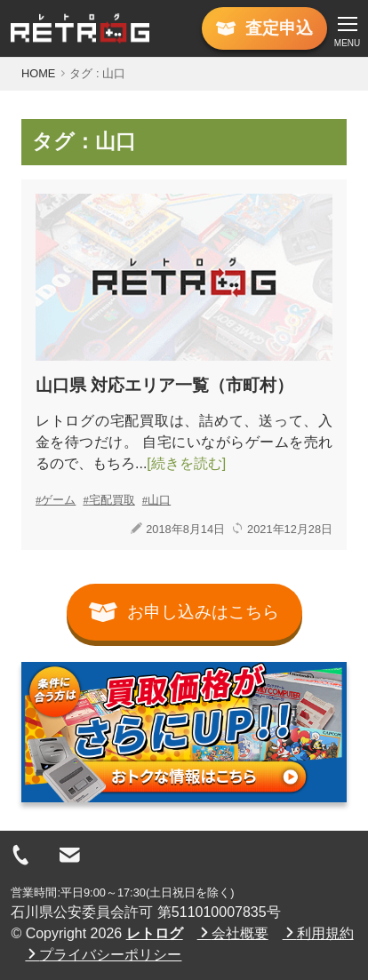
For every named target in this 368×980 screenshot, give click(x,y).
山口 (159, 500)
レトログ (155, 933)
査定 (264, 28)
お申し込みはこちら (184, 612)
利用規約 (318, 933)
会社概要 (233, 933)
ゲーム (58, 500)
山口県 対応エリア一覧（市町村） (164, 385)
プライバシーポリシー (103, 954)
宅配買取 (112, 500)
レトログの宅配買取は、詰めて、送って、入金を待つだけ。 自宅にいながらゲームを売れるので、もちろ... (184, 442)
